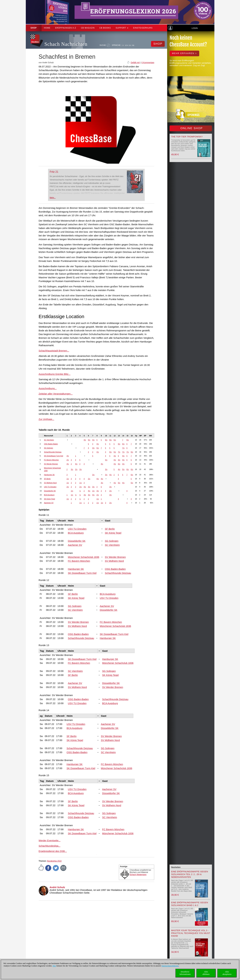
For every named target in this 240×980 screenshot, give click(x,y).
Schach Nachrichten (66, 44)
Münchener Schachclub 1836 (83, 557)
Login (195, 28)
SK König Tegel (49, 499)
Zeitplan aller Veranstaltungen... (56, 394)
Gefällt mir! (135, 63)
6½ (106, 440)
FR (133, 45)
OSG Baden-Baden (51, 444)
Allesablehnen (206, 973)
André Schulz (57, 887)
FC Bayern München (51, 460)
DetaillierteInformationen (185, 973)
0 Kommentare (148, 63)
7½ (123, 448)
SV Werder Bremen (51, 464)
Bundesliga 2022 (54, 861)
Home (47, 28)
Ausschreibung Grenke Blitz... (55, 374)
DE (123, 45)
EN (127, 45)
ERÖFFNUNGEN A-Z (66, 28)
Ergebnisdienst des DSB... (53, 851)
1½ (68, 479)
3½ (93, 448)
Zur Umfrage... (47, 419)
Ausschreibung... (48, 388)
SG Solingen (49, 448)
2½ (68, 460)
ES (130, 45)
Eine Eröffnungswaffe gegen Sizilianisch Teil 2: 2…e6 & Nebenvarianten (190, 874)
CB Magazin (88, 28)
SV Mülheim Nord (50, 483)
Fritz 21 (54, 172)
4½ (85, 440)
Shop (34, 28)
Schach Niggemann (138, 875)
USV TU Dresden (50, 487)
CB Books (105, 28)
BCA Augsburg (49, 495)
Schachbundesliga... (50, 846)
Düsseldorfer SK (50, 491)
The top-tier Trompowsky (187, 137)
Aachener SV (49, 503)
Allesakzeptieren (227, 973)
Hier (54, 966)
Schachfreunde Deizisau (53, 452)
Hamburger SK (49, 475)
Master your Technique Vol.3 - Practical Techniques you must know (191, 933)
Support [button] (122, 28)
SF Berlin (47, 479)
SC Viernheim (49, 440)
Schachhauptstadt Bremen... (54, 351)
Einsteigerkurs (143, 28)
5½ (89, 440)
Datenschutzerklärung (170, 966)
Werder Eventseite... (50, 840)
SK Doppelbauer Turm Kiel (54, 456)
